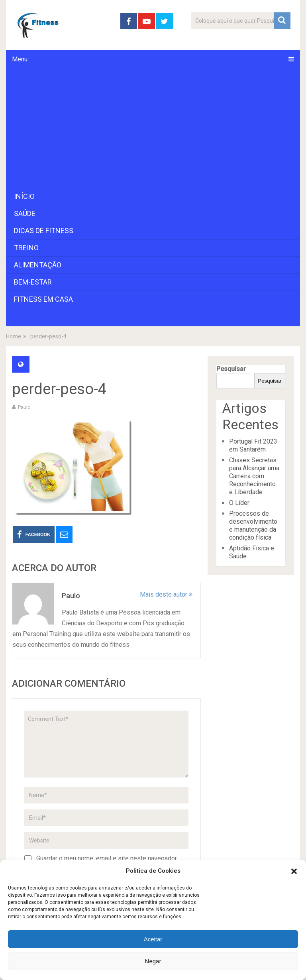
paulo (24, 407)
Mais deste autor (166, 594)
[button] (294, 871)
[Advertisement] (153, 128)
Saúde (25, 213)
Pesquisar (231, 369)
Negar (153, 961)
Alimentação (38, 265)
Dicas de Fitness (44, 231)
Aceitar (153, 939)
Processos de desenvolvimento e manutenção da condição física (253, 525)
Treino (26, 248)
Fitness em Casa (43, 299)
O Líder (239, 503)
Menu (20, 59)
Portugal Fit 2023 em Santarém (253, 445)
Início (24, 196)
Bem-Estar (33, 282)
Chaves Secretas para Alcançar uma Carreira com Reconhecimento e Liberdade (254, 476)
